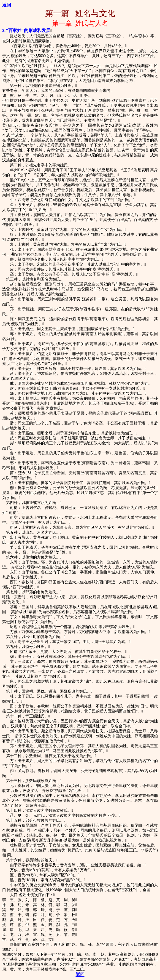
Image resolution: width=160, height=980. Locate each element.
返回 (7, 5)
